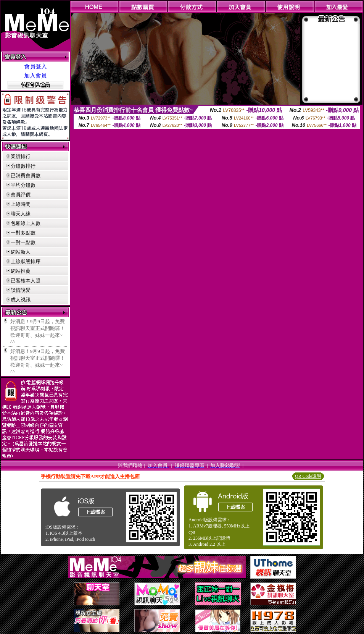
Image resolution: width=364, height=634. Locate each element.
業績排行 (21, 156)
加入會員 (35, 76)
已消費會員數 (26, 175)
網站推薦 (21, 271)
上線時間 (21, 204)
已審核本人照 (26, 281)
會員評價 (21, 195)
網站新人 (21, 252)
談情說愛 (21, 290)
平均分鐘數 (23, 185)
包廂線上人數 (26, 223)
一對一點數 (23, 242)
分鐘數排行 (23, 166)
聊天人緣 (21, 214)
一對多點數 (23, 233)
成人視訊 (21, 300)
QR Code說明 (308, 476)
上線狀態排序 (26, 261)
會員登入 (35, 66)
